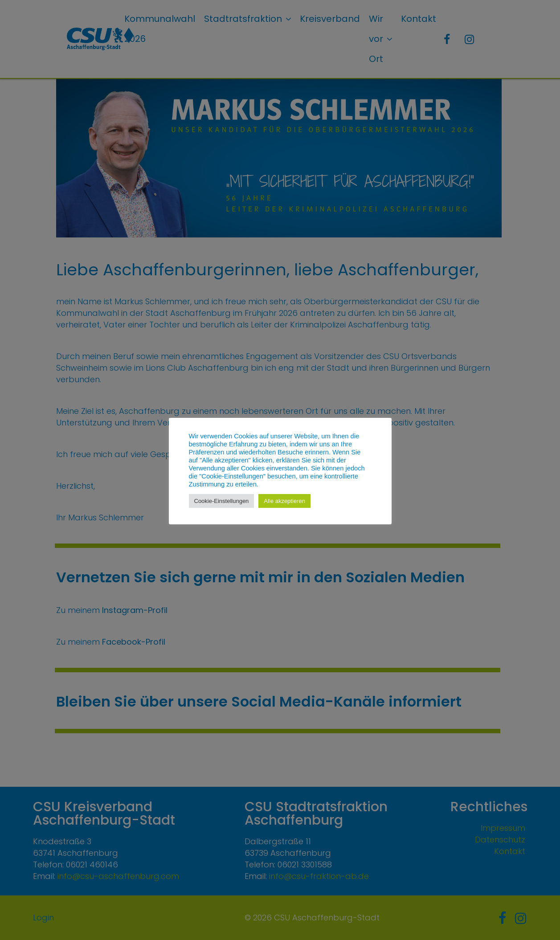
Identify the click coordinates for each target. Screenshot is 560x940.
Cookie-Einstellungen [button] (222, 501)
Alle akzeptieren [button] (284, 501)
